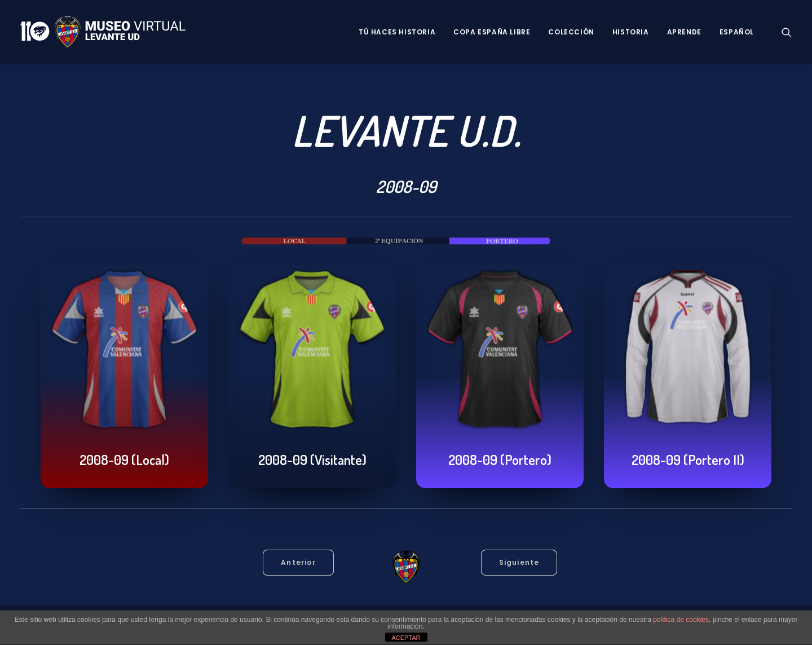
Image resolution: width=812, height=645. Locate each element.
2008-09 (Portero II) (688, 460)
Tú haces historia (397, 32)
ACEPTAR (406, 638)
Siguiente (519, 562)
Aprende (684, 32)
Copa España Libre (492, 32)
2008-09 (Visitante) (312, 460)
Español (737, 32)
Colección (571, 32)
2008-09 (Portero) (500, 460)
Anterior (298, 562)
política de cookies (681, 620)
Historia (631, 32)
